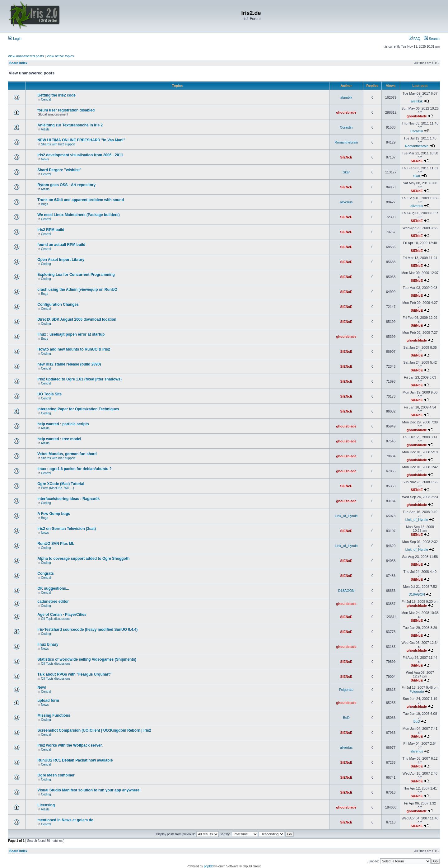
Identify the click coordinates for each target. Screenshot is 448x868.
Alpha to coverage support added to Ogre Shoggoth (83, 559)
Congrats (46, 573)
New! (42, 687)
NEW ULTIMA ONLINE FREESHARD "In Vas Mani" (81, 140)
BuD (346, 718)
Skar (346, 172)
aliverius (346, 202)
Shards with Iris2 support (58, 144)
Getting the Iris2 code (56, 95)
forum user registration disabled (66, 110)
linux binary (48, 644)
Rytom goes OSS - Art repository (66, 185)
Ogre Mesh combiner (56, 775)
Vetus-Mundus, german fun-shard (67, 454)
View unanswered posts (26, 56)
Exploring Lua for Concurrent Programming (76, 275)
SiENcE (346, 157)
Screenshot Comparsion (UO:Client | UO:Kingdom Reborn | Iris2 (94, 730)
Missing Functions (54, 715)
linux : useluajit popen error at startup (71, 334)
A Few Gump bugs (54, 514)
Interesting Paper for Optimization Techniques (78, 409)
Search (432, 39)
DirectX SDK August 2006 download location (77, 319)
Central (46, 99)
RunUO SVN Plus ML (56, 544)
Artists (45, 129)
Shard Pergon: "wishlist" (59, 170)
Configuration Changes (58, 304)
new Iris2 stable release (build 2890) (69, 364)
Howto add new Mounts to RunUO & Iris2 (74, 349)
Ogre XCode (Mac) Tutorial (61, 484)
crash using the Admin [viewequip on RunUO (77, 290)
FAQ (415, 39)
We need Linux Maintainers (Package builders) (79, 215)
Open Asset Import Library (61, 260)
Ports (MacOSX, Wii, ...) (58, 488)
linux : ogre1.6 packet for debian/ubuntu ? (75, 469)
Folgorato (346, 690)
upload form (48, 701)
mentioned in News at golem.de (65, 820)
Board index (18, 63)
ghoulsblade (346, 112)
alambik (346, 97)
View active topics (60, 56)
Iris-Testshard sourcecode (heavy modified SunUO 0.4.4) (87, 630)
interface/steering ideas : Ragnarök (68, 499)
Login (15, 39)
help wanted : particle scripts (63, 424)
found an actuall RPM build (61, 245)
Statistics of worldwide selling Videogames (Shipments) (87, 659)
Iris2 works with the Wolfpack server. (70, 745)
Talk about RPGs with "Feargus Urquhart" (74, 674)
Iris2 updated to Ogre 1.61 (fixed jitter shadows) (79, 379)
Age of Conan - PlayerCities (62, 615)
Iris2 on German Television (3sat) (67, 529)
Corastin (346, 127)
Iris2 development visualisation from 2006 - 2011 (80, 155)
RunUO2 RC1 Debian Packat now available (75, 760)
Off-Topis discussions (56, 619)
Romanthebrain (346, 142)
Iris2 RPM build (51, 230)
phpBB (208, 866)
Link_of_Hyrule (346, 516)
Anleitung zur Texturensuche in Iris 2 (70, 125)
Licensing (46, 805)
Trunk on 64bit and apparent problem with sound (81, 200)
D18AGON (346, 591)
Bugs (45, 204)
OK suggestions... (53, 588)
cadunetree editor (53, 601)
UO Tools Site (49, 394)
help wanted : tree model (59, 439)
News (45, 159)
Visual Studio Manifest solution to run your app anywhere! (89, 790)
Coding (46, 264)
